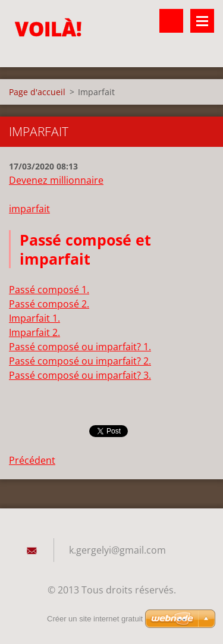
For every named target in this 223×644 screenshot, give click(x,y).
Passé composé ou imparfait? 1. (80, 347)
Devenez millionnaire (56, 180)
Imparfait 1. (34, 318)
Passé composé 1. (49, 290)
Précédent (32, 460)
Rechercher (171, 21)
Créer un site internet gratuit (95, 619)
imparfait (29, 209)
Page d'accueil (37, 92)
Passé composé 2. (49, 304)
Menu (202, 21)
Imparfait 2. (34, 332)
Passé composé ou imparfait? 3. (80, 375)
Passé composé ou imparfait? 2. (80, 361)
